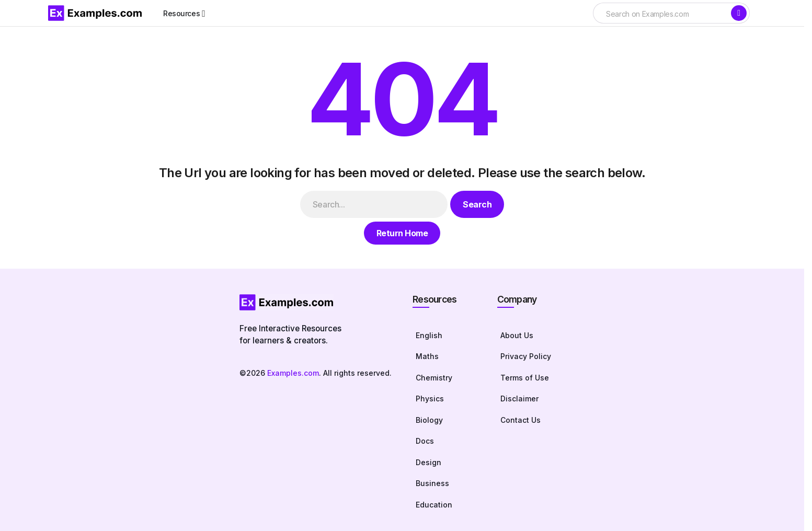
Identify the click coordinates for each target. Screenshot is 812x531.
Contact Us (521, 420)
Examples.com (293, 373)
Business (432, 483)
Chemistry (434, 378)
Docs (425, 441)
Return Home (402, 233)
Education (434, 505)
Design (428, 462)
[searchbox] (661, 14)
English (429, 335)
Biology (429, 420)
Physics (430, 399)
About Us (517, 335)
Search (477, 204)
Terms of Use (525, 378)
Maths (427, 356)
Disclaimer (519, 399)
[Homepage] (316, 302)
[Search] (739, 13)
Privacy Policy (526, 356)
